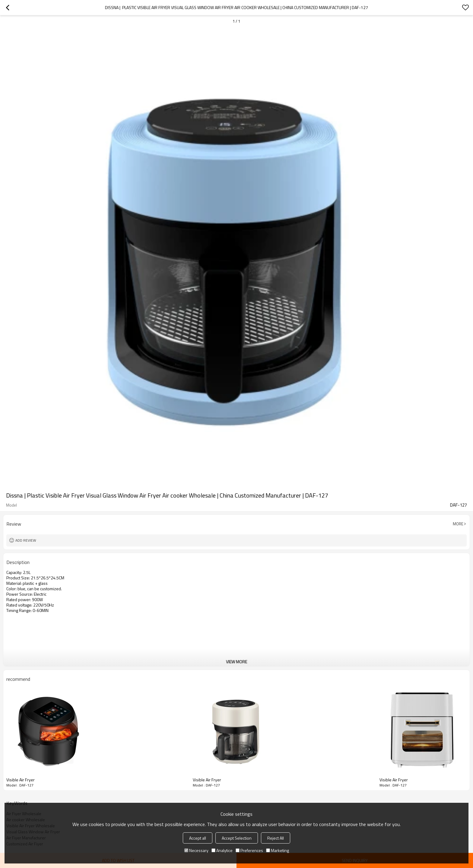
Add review (26, 540)
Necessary (196, 850)
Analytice (222, 850)
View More (237, 662)
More (458, 524)
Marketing (278, 850)
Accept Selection (237, 838)
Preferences (249, 850)
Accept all (198, 838)
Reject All (276, 838)
